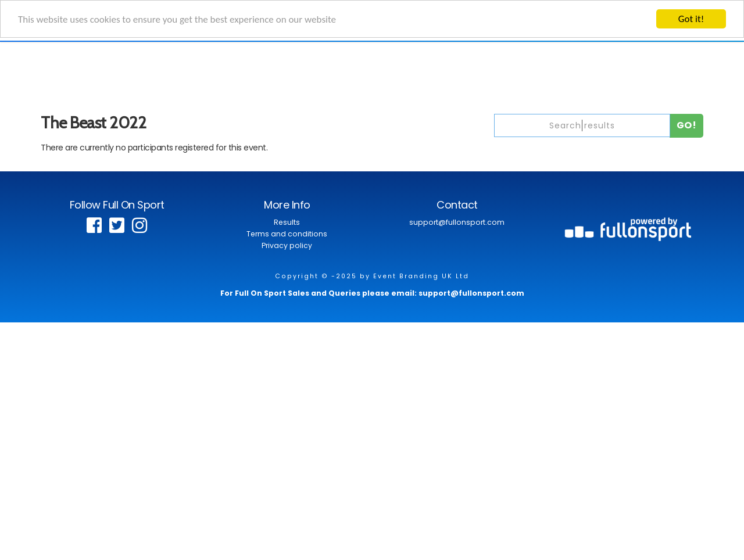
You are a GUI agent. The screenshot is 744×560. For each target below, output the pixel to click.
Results (287, 222)
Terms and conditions (287, 234)
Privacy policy (287, 245)
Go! (687, 125)
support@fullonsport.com (457, 222)
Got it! (691, 19)
